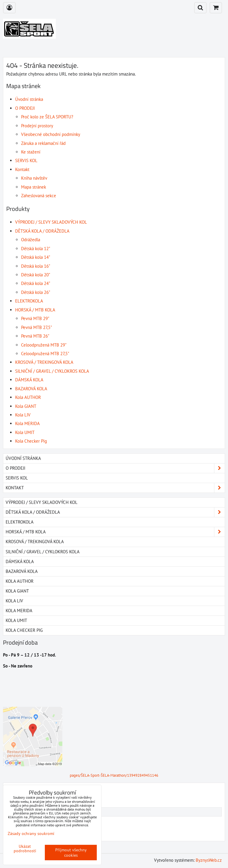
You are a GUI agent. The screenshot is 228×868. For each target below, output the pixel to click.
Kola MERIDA (27, 423)
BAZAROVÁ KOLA (31, 389)
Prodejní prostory (37, 126)
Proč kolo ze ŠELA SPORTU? (47, 117)
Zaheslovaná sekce (39, 196)
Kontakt (22, 169)
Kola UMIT (25, 432)
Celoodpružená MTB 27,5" (45, 354)
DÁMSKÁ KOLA (29, 380)
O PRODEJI (25, 108)
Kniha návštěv (34, 178)
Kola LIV (23, 415)
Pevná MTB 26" (35, 336)
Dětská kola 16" (36, 266)
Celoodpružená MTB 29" (44, 345)
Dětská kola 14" (36, 257)
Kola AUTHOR (28, 397)
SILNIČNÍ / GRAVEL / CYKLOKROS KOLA (52, 371)
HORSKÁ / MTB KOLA (35, 310)
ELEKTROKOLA (29, 301)
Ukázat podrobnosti (25, 849)
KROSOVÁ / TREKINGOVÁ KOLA (44, 362)
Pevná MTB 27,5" (37, 327)
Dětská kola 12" (36, 249)
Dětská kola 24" (36, 283)
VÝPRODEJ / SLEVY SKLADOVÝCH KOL (51, 222)
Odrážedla (31, 240)
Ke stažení (31, 152)
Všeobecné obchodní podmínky (51, 134)
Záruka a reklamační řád (43, 143)
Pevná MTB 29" (35, 318)
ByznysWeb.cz (209, 860)
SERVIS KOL (26, 160)
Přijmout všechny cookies (71, 853)
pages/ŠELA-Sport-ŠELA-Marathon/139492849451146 (114, 775)
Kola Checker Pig (31, 441)
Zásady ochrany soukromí (31, 833)
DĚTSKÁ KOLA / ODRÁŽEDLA (42, 231)
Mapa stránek (34, 187)
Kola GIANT (26, 406)
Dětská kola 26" (36, 292)
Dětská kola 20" (36, 275)
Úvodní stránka (29, 99)
